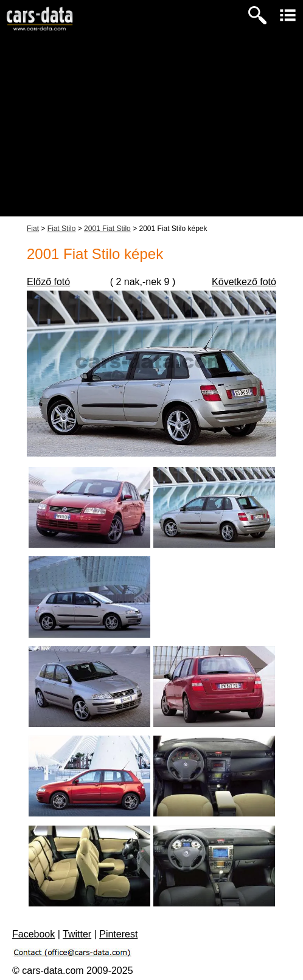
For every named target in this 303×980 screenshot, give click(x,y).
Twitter (77, 934)
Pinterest (118, 934)
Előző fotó (48, 282)
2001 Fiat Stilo (107, 229)
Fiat (33, 229)
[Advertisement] (151, 131)
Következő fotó (244, 282)
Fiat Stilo (62, 229)
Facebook (33, 934)
